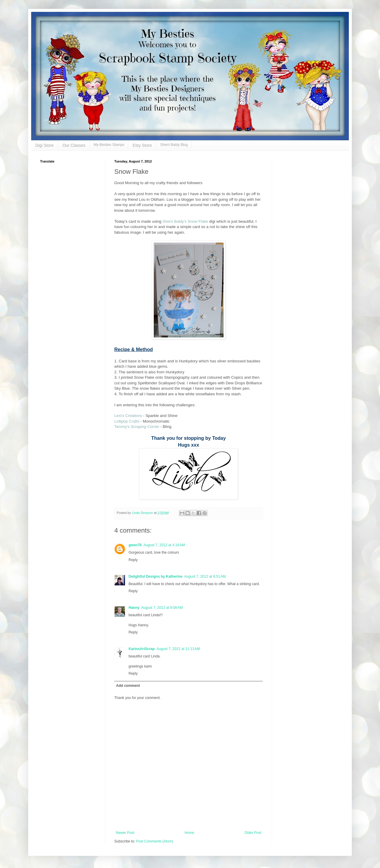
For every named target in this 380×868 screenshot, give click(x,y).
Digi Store (44, 145)
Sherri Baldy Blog (174, 145)
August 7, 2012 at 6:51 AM (205, 576)
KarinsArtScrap (142, 649)
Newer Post (125, 833)
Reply (133, 560)
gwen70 (135, 545)
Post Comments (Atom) (155, 841)
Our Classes (74, 145)
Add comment (128, 686)
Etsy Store (142, 145)
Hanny (134, 608)
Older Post (253, 833)
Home (189, 833)
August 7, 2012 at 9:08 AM (162, 608)
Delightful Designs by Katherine (155, 576)
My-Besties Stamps (109, 145)
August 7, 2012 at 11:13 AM (178, 649)
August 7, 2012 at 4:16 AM (164, 545)
